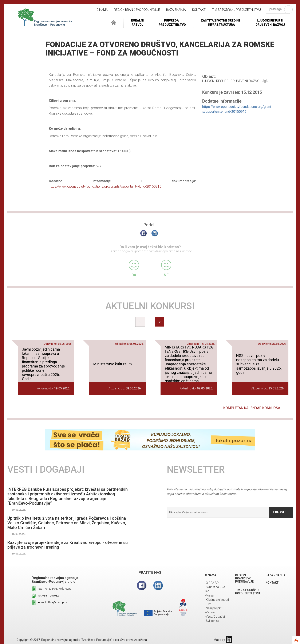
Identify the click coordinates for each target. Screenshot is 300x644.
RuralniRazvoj (137, 23)
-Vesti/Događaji (215, 617)
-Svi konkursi (214, 621)
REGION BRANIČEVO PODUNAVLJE (137, 10)
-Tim (208, 604)
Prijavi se (281, 512)
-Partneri (211, 612)
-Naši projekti (214, 608)
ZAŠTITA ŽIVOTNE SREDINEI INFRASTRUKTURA (221, 23)
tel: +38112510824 (49, 596)
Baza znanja (176, 10)
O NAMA (102, 10)
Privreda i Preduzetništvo (172, 23)
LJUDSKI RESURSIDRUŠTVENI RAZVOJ (270, 23)
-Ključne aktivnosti (217, 600)
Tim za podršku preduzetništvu (236, 10)
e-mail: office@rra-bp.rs (53, 602)
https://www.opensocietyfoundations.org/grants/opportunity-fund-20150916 (105, 186)
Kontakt (199, 10)
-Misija (209, 595)
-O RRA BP (212, 583)
